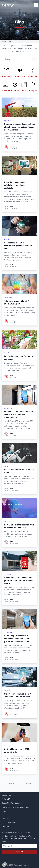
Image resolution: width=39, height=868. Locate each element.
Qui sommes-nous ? (9, 822)
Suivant (30, 783)
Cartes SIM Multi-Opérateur (12, 803)
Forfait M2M (6, 799)
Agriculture (8, 121)
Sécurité (7, 240)
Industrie (7, 179)
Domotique (8, 574)
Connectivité (8, 298)
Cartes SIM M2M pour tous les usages (16, 807)
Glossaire (5, 827)
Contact (5, 811)
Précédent (10, 783)
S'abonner (19, 852)
